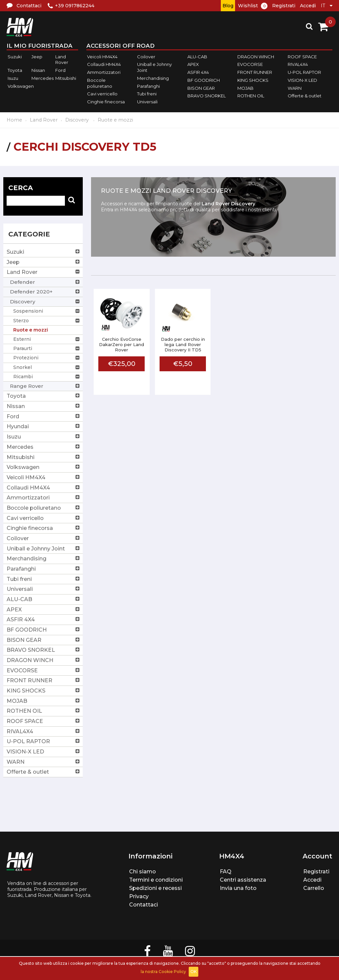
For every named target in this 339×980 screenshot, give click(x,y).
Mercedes (43, 78)
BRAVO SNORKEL (207, 96)
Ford (60, 70)
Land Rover (62, 60)
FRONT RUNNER (255, 72)
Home (14, 120)
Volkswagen (21, 86)
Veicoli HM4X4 (102, 57)
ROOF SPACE (302, 57)
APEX (193, 65)
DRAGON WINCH (256, 57)
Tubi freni (147, 94)
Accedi (308, 6)
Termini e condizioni (156, 880)
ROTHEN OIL (251, 96)
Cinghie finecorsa (106, 102)
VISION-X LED (302, 80)
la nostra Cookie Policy (163, 972)
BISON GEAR (201, 88)
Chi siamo (143, 872)
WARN (295, 88)
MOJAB (245, 88)
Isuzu (13, 78)
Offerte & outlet (305, 96)
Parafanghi (148, 86)
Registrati (284, 6)
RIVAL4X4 (298, 65)
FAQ (226, 872)
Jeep (37, 57)
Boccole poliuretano (100, 83)
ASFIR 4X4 (198, 72)
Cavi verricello (102, 94)
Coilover (146, 57)
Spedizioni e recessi (155, 888)
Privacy (139, 896)
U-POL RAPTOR (304, 72)
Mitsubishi (66, 78)
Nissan (38, 70)
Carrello (314, 888)
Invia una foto (238, 888)
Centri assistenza (243, 880)
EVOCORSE (250, 65)
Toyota (15, 70)
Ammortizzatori (104, 72)
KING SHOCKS (253, 80)
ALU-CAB (197, 57)
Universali (147, 102)
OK (194, 972)
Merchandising (153, 78)
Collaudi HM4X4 (104, 65)
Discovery (78, 120)
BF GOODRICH (204, 80)
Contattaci (144, 905)
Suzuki (15, 57)
